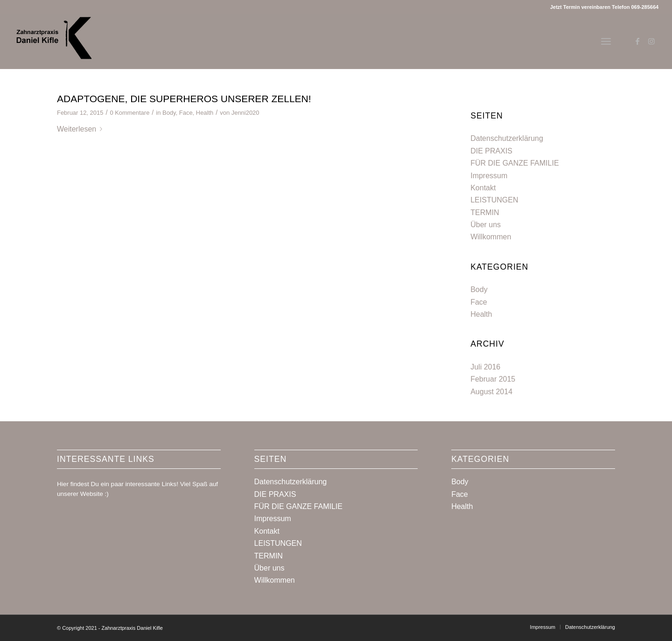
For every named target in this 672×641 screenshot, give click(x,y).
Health (205, 113)
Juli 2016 (485, 367)
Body (169, 113)
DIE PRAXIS (491, 151)
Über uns (486, 225)
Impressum (489, 176)
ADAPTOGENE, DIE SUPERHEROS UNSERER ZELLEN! (184, 99)
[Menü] (606, 42)
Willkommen (491, 237)
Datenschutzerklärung (507, 138)
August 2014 (491, 392)
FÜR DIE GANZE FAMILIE (514, 163)
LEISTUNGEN (494, 200)
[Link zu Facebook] (637, 41)
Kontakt (483, 188)
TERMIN (485, 213)
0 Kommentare (129, 113)
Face (186, 113)
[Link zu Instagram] (651, 41)
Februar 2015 (493, 379)
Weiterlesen (81, 129)
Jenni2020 (245, 113)
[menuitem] (543, 627)
